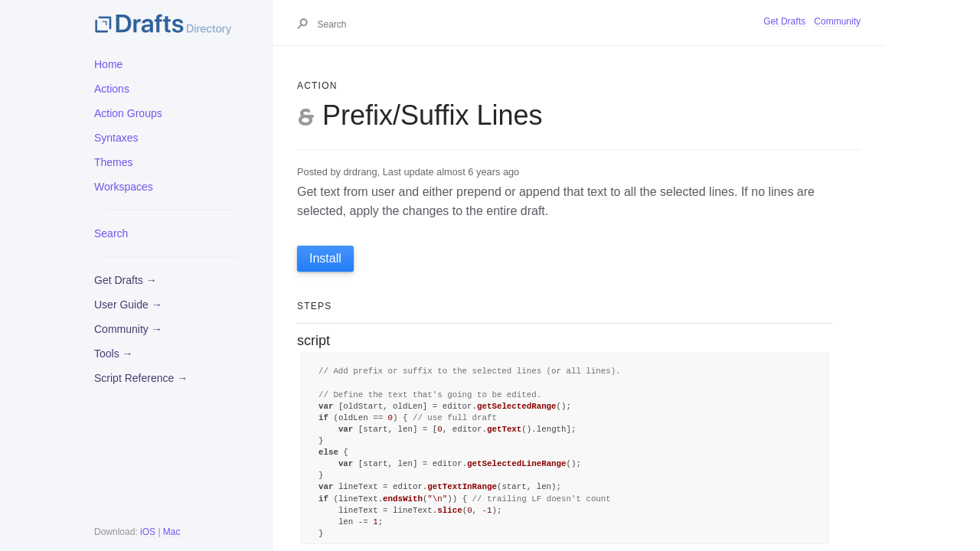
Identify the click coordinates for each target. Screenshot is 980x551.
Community (837, 21)
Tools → (114, 354)
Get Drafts (784, 21)
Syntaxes (116, 138)
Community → (128, 329)
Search (111, 233)
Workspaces (124, 187)
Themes (114, 162)
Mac (172, 532)
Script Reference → (141, 378)
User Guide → (128, 305)
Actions (112, 89)
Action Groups (128, 113)
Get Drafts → (126, 280)
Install (325, 258)
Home (108, 64)
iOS (148, 532)
